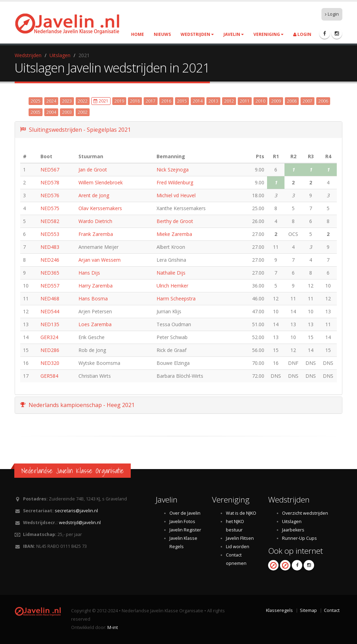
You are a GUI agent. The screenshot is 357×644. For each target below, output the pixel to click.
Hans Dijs (89, 273)
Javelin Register (185, 530)
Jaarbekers (293, 530)
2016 (166, 101)
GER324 (49, 337)
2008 (292, 101)
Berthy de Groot (175, 221)
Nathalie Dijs (171, 273)
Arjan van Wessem (100, 260)
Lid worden (238, 547)
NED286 (50, 350)
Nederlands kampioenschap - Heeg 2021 (77, 405)
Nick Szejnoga (173, 170)
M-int (113, 627)
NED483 (50, 247)
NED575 (50, 208)
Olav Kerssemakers (100, 208)
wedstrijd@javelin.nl (80, 523)
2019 (119, 101)
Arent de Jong (94, 195)
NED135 (50, 324)
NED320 (50, 363)
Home (138, 34)
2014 (198, 101)
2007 (307, 101)
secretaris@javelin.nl (76, 511)
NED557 (50, 286)
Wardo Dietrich (95, 221)
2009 (276, 101)
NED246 (50, 260)
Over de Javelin (185, 513)
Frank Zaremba (96, 234)
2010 (260, 101)
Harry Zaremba (96, 286)
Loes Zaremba (95, 324)
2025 (36, 101)
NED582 (50, 221)
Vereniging (268, 34)
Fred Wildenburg (175, 182)
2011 (245, 101)
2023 (67, 101)
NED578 (50, 182)
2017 (151, 101)
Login (332, 14)
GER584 (49, 376)
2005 (36, 112)
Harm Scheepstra (176, 298)
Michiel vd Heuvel (176, 195)
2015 (182, 101)
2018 (135, 101)
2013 (213, 101)
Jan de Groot (93, 170)
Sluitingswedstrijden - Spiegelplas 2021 (75, 130)
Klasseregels (279, 610)
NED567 (50, 170)
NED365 (50, 273)
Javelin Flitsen (240, 538)
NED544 (50, 311)
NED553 (50, 234)
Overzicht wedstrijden (305, 513)
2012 (229, 101)
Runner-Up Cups (299, 538)
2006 (323, 101)
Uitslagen (60, 55)
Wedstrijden (197, 34)
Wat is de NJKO (241, 513)
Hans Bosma (93, 298)
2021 (101, 101)
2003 (67, 112)
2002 (83, 112)
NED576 (50, 195)
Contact (332, 610)
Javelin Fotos (182, 522)
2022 (83, 101)
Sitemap (308, 610)
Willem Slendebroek (101, 182)
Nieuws (162, 34)
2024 (51, 101)
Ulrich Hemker (172, 286)
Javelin (234, 34)
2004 (51, 112)
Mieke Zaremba (174, 234)
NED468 (50, 298)
